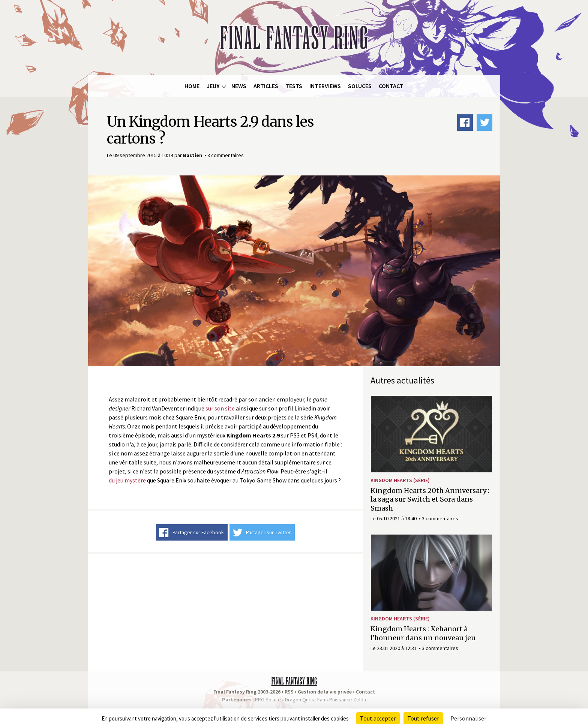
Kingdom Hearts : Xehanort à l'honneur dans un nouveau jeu (423, 633)
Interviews (325, 86)
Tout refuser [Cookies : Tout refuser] (423, 718)
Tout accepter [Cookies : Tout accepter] (378, 718)
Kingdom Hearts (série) (400, 480)
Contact (391, 86)
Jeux (213, 86)
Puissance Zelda (348, 700)
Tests (294, 86)
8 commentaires (226, 155)
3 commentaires (440, 518)
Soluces (360, 86)
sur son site (220, 408)
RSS (289, 692)
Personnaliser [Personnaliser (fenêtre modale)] (468, 718)
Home (192, 86)
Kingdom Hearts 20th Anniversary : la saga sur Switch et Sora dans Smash (430, 499)
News (239, 86)
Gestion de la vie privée (325, 692)
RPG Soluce (268, 700)
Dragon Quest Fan (305, 700)
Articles (266, 86)
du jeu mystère (127, 480)
